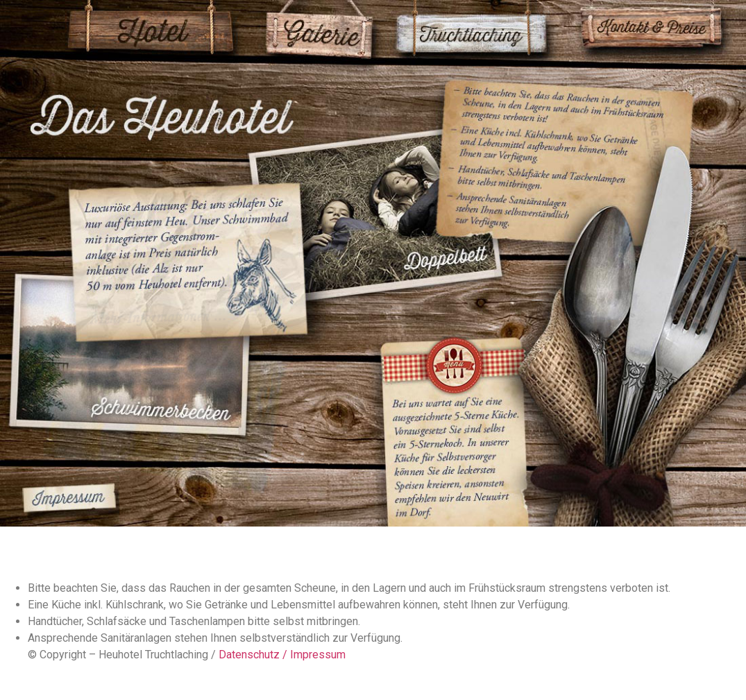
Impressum (318, 655)
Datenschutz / (254, 655)
